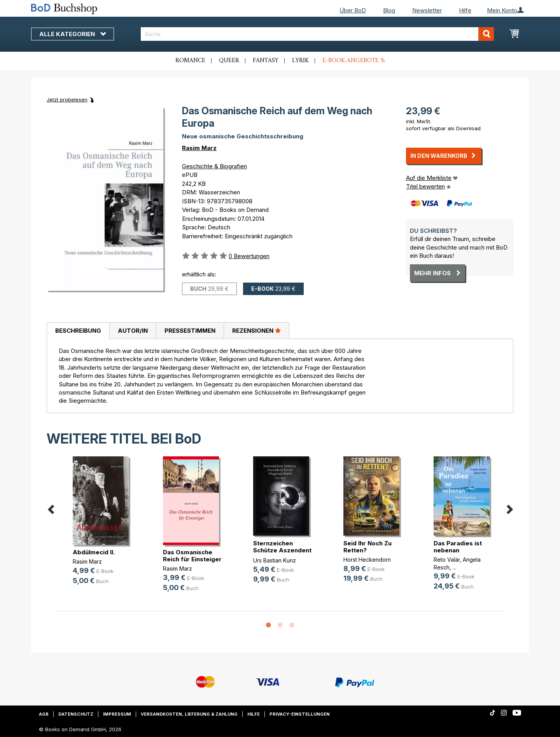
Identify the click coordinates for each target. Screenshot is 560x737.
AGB (44, 714)
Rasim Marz (199, 148)
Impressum (117, 714)
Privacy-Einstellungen (300, 714)
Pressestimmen (190, 331)
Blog (389, 10)
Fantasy (266, 61)
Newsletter (427, 10)
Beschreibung (78, 331)
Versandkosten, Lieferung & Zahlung (189, 714)
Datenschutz (76, 714)
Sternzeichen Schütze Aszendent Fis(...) (282, 550)
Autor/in (133, 331)
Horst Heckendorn (367, 560)
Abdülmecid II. (94, 552)
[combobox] (318, 34)
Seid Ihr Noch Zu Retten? (367, 547)
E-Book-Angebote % (354, 61)
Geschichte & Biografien (214, 166)
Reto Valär (447, 560)
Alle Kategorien (73, 34)
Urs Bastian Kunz (275, 560)
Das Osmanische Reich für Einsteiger (192, 556)
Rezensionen (256, 330)
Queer (229, 61)
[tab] (78, 331)
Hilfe (465, 10)
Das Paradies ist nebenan (458, 547)
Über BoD (353, 10)
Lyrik (300, 61)
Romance (190, 61)
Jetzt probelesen (67, 100)
